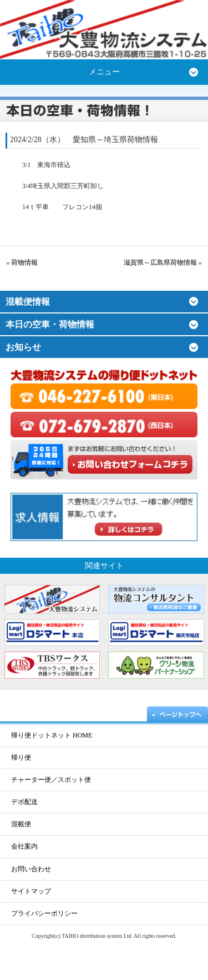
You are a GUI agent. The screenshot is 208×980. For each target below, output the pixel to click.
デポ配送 (24, 802)
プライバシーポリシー (44, 913)
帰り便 (21, 757)
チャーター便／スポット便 (51, 780)
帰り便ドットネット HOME (52, 735)
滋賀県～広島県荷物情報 (160, 262)
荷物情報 (24, 262)
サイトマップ (31, 891)
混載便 (21, 824)
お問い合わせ (31, 869)
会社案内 (24, 846)
